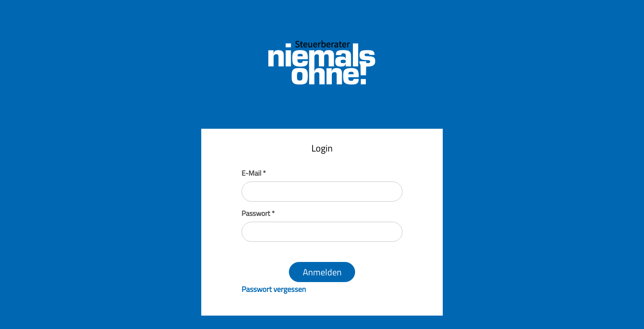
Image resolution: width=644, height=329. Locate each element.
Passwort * (258, 214)
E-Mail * (254, 173)
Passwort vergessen (274, 289)
